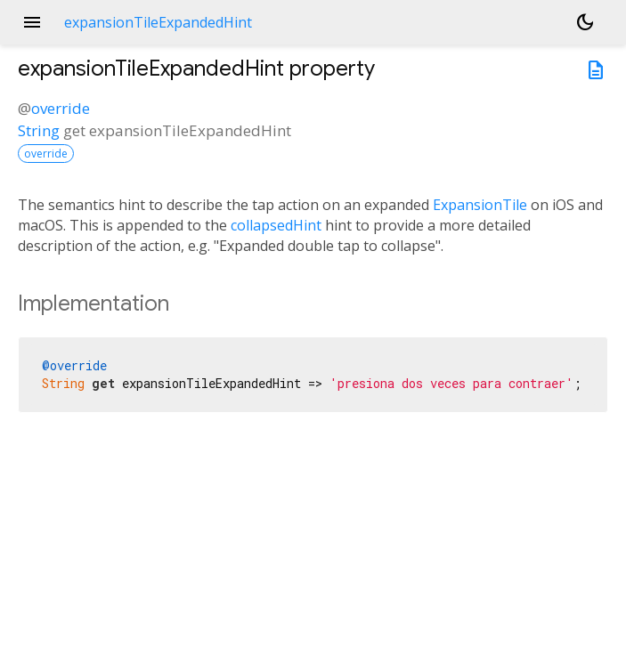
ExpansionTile (480, 205)
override (61, 108)
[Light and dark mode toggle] (585, 22)
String (39, 130)
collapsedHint (276, 225)
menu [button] (32, 22)
